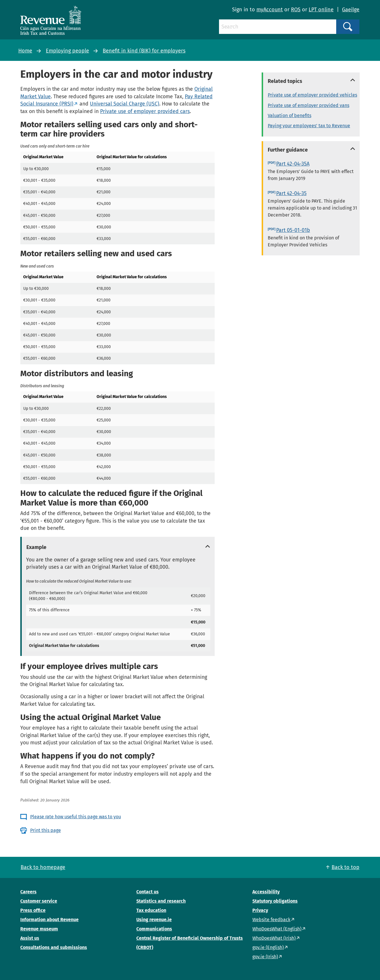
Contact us (148, 892)
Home (25, 51)
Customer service (39, 901)
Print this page (46, 830)
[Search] (278, 27)
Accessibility (266, 892)
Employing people (67, 51)
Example (36, 547)
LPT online (321, 10)
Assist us (30, 938)
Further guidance (288, 150)
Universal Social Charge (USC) (125, 104)
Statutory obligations (275, 901)
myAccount (270, 10)
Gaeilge (351, 10)
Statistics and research (161, 901)
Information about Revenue (49, 920)
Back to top (345, 867)
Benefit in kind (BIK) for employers (144, 51)
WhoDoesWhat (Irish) (274, 938)
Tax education (151, 910)
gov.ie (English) (268, 947)
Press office (33, 910)
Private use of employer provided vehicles (312, 95)
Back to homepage (43, 867)
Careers (28, 892)
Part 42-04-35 (291, 193)
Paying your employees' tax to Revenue (309, 126)
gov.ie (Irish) (265, 957)
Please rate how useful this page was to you (76, 817)
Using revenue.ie (154, 920)
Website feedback (271, 920)
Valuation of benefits (289, 116)
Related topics (285, 81)
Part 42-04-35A (293, 164)
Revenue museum (39, 929)
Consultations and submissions (54, 947)
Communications (154, 929)
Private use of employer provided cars (145, 111)
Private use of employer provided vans (308, 105)
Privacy (260, 910)
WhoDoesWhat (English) (277, 929)
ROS (296, 10)
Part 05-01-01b (293, 230)
